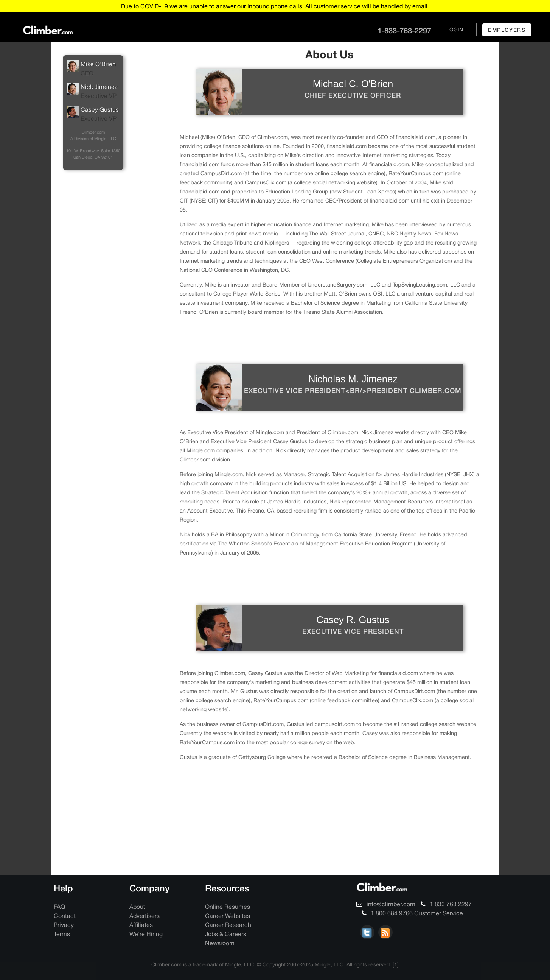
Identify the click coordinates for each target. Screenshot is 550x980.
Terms (62, 934)
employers (507, 30)
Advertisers (144, 916)
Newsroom (220, 943)
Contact (65, 916)
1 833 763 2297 (446, 904)
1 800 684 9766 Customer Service (412, 913)
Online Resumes (228, 907)
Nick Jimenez (93, 92)
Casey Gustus (93, 114)
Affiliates (141, 925)
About (137, 907)
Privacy (64, 925)
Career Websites (228, 916)
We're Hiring (146, 934)
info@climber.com (386, 904)
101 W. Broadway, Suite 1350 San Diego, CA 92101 (93, 154)
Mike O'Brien (93, 69)
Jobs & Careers (226, 934)
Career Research (228, 925)
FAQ (59, 907)
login (455, 30)
